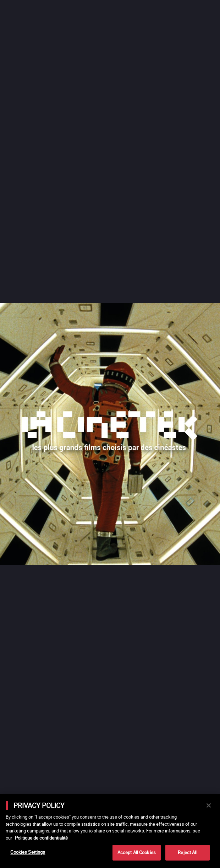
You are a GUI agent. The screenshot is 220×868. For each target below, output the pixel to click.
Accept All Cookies (137, 852)
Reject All (187, 852)
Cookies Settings (28, 852)
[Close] (209, 805)
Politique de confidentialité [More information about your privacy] (41, 838)
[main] (110, 831)
